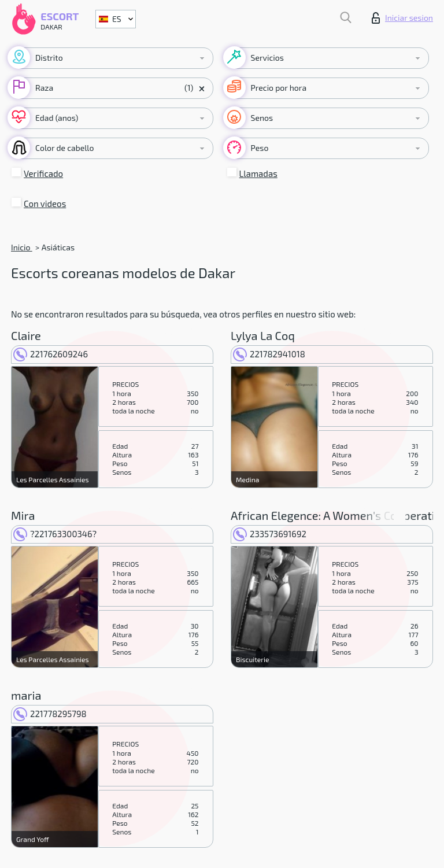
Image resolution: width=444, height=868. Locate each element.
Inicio (22, 247)
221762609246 (51, 354)
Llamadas (258, 173)
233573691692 (270, 534)
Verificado (43, 173)
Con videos (45, 204)
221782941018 (269, 354)
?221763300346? (55, 534)
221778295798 (50, 714)
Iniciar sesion (402, 18)
